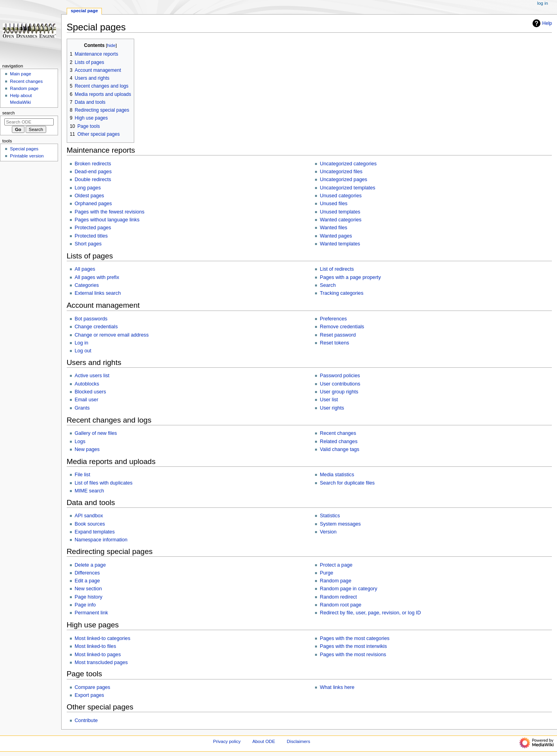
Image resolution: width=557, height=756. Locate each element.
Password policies (340, 376)
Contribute (86, 720)
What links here (337, 687)
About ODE (264, 741)
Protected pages (93, 228)
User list (329, 400)
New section (88, 589)
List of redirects (337, 269)
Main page (21, 74)
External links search (98, 293)
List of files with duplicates (104, 483)
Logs (80, 442)
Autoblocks (87, 384)
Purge (326, 573)
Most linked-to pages (98, 655)
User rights (332, 408)
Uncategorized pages (343, 180)
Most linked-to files (95, 646)
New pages (87, 449)
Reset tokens (334, 343)
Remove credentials (342, 327)
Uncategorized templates (347, 188)
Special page (84, 11)
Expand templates (95, 532)
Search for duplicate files (347, 483)
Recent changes (338, 433)
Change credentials (96, 327)
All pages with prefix (97, 277)
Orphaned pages (93, 204)
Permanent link (91, 613)
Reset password (338, 335)
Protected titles (91, 236)
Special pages (24, 149)
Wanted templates (340, 244)
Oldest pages (89, 196)
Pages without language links (107, 220)
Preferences (333, 319)
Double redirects (93, 180)
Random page (336, 581)
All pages (85, 269)
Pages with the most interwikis (353, 646)
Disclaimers (299, 741)
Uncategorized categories (348, 164)
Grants (82, 408)
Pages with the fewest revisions (110, 212)
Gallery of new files (96, 433)
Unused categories (341, 196)
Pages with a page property (350, 277)
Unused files (334, 204)
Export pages (89, 695)
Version (328, 532)
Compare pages (92, 687)
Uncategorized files (341, 172)
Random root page (340, 605)
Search (328, 285)
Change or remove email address (112, 335)
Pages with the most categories (354, 638)
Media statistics (337, 475)
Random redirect (338, 597)
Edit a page (87, 581)
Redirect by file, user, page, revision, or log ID (370, 613)
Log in (82, 343)
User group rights (339, 392)
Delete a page (90, 565)
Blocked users (90, 392)
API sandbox (89, 516)
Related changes (339, 442)
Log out (83, 351)
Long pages (88, 188)
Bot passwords (91, 319)
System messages (340, 524)
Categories (87, 285)
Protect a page (336, 565)
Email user (86, 400)
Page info (85, 605)
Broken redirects (93, 164)
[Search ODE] (29, 122)
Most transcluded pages (101, 662)
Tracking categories (341, 293)
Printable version (27, 156)
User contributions (340, 384)
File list (82, 475)
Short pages (88, 244)
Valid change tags (339, 449)
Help (541, 23)
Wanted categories (340, 220)
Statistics (330, 516)
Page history (89, 597)
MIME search (89, 491)
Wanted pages (336, 236)
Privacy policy (227, 741)
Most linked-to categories (102, 638)
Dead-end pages (93, 172)
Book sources (90, 524)
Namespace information (101, 540)
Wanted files (333, 228)
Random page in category (348, 589)
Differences (87, 573)
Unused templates (340, 212)
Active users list (92, 376)
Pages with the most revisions (353, 655)
